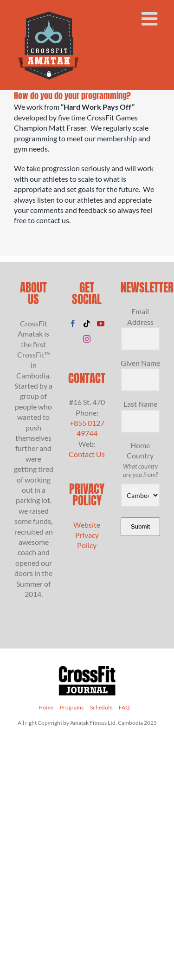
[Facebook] (73, 324)
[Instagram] (87, 339)
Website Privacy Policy (87, 535)
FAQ (124, 707)
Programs (72, 707)
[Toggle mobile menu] (151, 19)
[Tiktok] (87, 324)
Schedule (101, 707)
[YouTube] (101, 324)
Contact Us (87, 454)
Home (46, 707)
